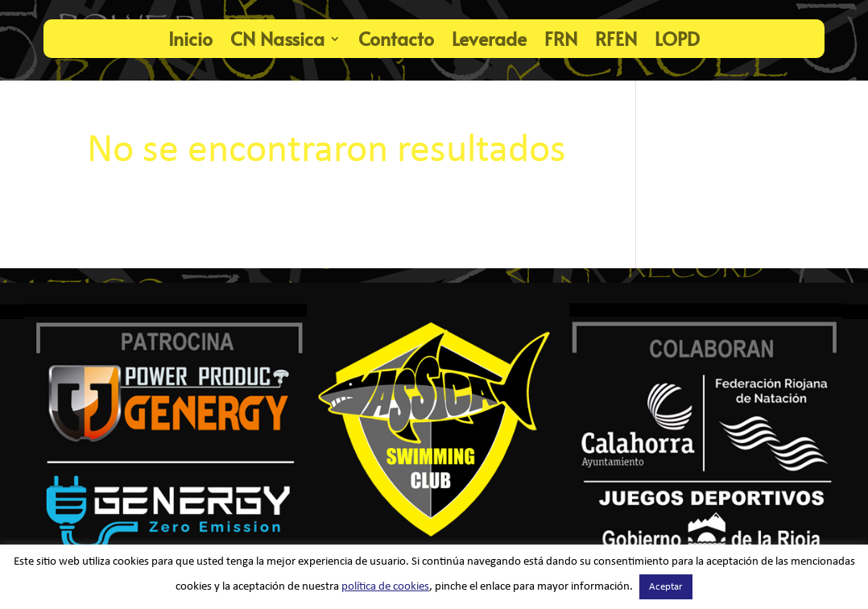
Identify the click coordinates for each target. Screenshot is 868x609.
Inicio (190, 38)
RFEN (616, 38)
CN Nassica (277, 38)
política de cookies (385, 587)
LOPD (677, 38)
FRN (561, 38)
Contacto (396, 38)
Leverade (489, 38)
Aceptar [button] (666, 587)
